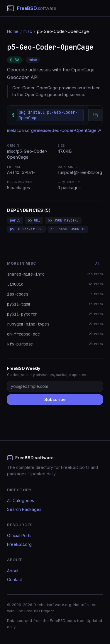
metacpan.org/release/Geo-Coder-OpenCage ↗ (54, 130)
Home (13, 31)
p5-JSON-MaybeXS (63, 220)
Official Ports (19, 535)
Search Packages (24, 509)
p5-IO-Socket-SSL (26, 229)
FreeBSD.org (19, 544)
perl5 (15, 220)
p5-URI (34, 220)
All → (99, 264)
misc (28, 31)
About (13, 571)
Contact (15, 580)
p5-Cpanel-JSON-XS (68, 229)
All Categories (21, 500)
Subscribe (55, 399)
